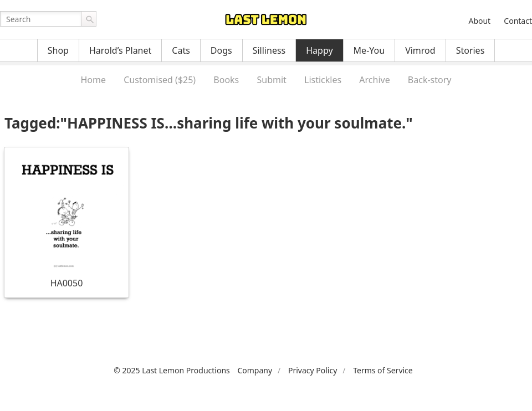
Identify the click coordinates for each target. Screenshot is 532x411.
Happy (319, 50)
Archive (374, 80)
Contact (518, 21)
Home (93, 80)
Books (226, 80)
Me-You (369, 50)
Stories (470, 50)
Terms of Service (383, 370)
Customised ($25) (160, 80)
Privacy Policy (313, 370)
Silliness (269, 50)
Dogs (221, 50)
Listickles (323, 80)
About (479, 21)
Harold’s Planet (120, 50)
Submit (271, 80)
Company (255, 370)
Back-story (430, 80)
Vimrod (420, 50)
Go (89, 19)
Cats (181, 50)
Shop (58, 50)
